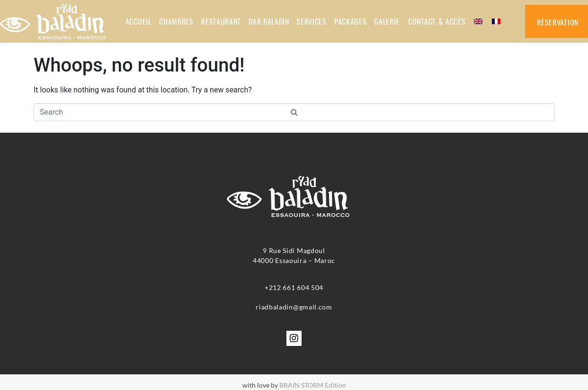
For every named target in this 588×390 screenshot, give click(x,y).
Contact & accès (436, 21)
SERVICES (311, 21)
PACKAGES (350, 21)
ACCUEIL (138, 21)
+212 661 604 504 (294, 287)
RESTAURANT (220, 21)
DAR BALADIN (268, 21)
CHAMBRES (176, 21)
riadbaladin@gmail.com (294, 307)
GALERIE (386, 21)
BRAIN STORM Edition (313, 385)
